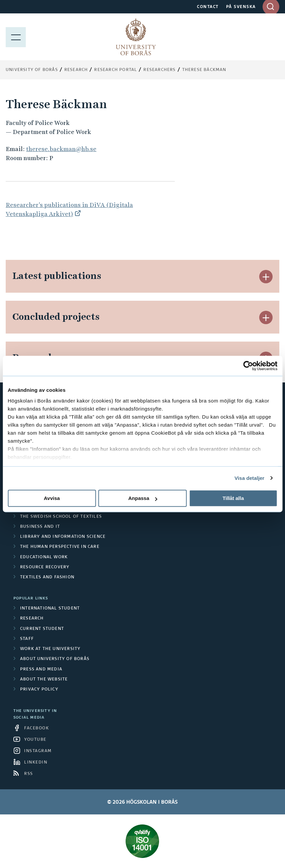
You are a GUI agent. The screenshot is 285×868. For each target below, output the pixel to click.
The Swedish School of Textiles (61, 517)
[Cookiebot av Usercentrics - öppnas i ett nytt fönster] (248, 366)
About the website (44, 679)
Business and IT (40, 527)
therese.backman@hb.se (61, 149)
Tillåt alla (233, 498)
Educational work (44, 557)
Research (76, 70)
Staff (27, 639)
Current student (42, 629)
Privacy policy (39, 690)
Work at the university (50, 649)
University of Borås (32, 70)
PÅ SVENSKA (241, 7)
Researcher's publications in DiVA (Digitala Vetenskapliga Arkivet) (69, 209)
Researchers (159, 70)
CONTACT (208, 7)
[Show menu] (16, 37)
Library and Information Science (63, 537)
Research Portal (116, 70)
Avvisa (52, 498)
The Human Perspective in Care (60, 547)
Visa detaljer (249, 478)
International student (50, 608)
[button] (266, 277)
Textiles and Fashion (47, 577)
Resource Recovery (45, 567)
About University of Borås (55, 659)
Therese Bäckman (204, 70)
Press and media (41, 669)
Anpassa (143, 498)
